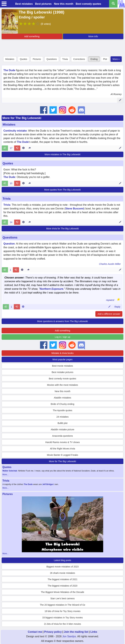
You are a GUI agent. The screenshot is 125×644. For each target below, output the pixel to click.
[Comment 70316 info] (23, 307)
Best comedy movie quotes (62, 379)
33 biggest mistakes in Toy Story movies (63, 618)
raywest (110, 300)
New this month (64, 4)
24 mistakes (63, 417)
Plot (105, 59)
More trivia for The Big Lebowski (62, 229)
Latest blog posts (62, 560)
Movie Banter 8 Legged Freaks (62, 455)
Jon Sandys (69, 636)
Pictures (37, 59)
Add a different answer (109, 314)
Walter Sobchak (10, 471)
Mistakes (10, 59)
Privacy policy (53, 632)
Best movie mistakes (62, 366)
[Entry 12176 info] (23, 222)
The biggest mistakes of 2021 (63, 579)
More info (93, 36)
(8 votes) (46, 24)
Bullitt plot (63, 423)
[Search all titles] (113, 4)
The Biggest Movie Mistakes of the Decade (62, 592)
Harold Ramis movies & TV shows (62, 442)
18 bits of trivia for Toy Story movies (63, 611)
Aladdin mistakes (62, 398)
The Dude (9, 70)
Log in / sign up (63, 337)
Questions (52, 59)
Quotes (24, 59)
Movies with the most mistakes (62, 385)
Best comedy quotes (88, 4)
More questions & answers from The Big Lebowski (63, 321)
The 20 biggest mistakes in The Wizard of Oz (62, 605)
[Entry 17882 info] (23, 148)
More (116, 59)
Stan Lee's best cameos (63, 598)
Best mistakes (24, 4)
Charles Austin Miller (110, 264)
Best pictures (43, 4)
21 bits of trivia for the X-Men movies (62, 624)
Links (94, 632)
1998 (59, 12)
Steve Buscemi (75, 209)
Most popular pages (63, 359)
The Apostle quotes (62, 410)
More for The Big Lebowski (22, 118)
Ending (94, 59)
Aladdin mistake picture (63, 429)
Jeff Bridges (48, 484)
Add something (32, 36)
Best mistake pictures (62, 372)
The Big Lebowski (35, 12)
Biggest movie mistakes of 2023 (62, 567)
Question (9, 244)
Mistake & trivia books (62, 353)
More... (5, 475)
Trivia (65, 59)
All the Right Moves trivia (62, 449)
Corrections (79, 59)
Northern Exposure (52, 289)
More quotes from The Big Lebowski (62, 190)
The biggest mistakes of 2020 (63, 586)
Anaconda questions (63, 436)
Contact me (35, 632)
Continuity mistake (15, 131)
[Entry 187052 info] (23, 183)
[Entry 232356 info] (22, 270)
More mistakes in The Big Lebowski (62, 154)
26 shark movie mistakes (62, 573)
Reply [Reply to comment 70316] (117, 307)
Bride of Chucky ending (63, 404)
